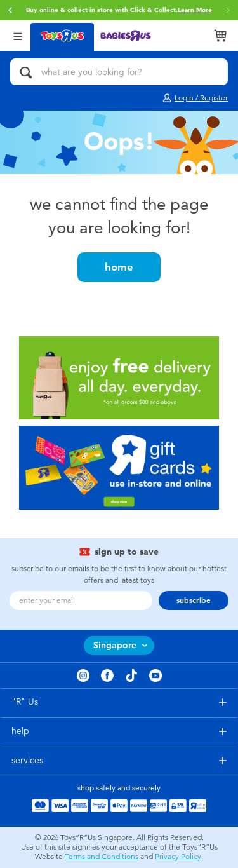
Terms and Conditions (102, 857)
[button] (10, 10)
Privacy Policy (178, 857)
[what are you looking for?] (119, 72)
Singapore (115, 645)
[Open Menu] (18, 35)
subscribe (194, 600)
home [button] (119, 267)
